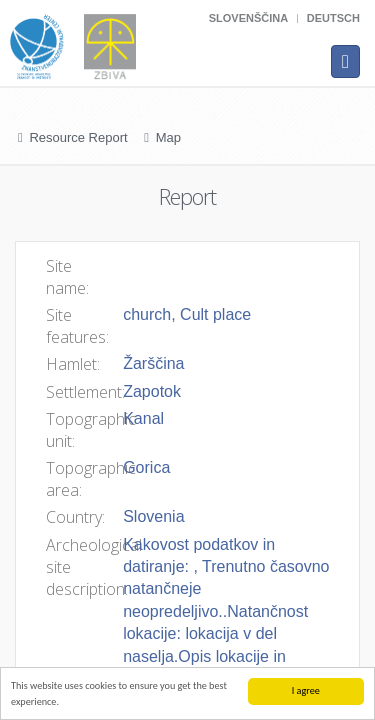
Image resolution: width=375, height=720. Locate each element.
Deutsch (333, 18)
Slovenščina (248, 18)
